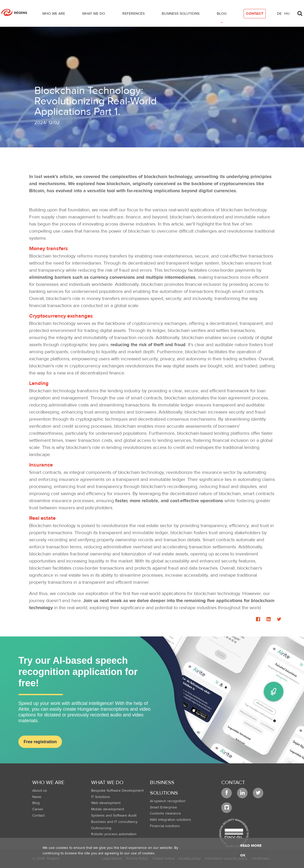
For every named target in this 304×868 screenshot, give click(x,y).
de (279, 14)
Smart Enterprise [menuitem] (163, 807)
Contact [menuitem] (38, 816)
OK (243, 855)
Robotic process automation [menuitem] (114, 834)
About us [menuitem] (40, 791)
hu (287, 14)
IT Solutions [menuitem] (101, 797)
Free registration (40, 742)
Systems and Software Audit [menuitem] (114, 816)
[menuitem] (54, 15)
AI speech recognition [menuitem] (168, 801)
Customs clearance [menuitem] (165, 813)
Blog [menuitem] (36, 803)
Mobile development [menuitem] (108, 809)
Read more (251, 846)
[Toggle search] (300, 12)
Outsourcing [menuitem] (101, 828)
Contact (233, 782)
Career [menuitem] (38, 809)
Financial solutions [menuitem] (165, 826)
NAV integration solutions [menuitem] (171, 820)
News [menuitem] (37, 797)
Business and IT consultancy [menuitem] (114, 822)
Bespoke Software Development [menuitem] (117, 791)
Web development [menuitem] (106, 803)
